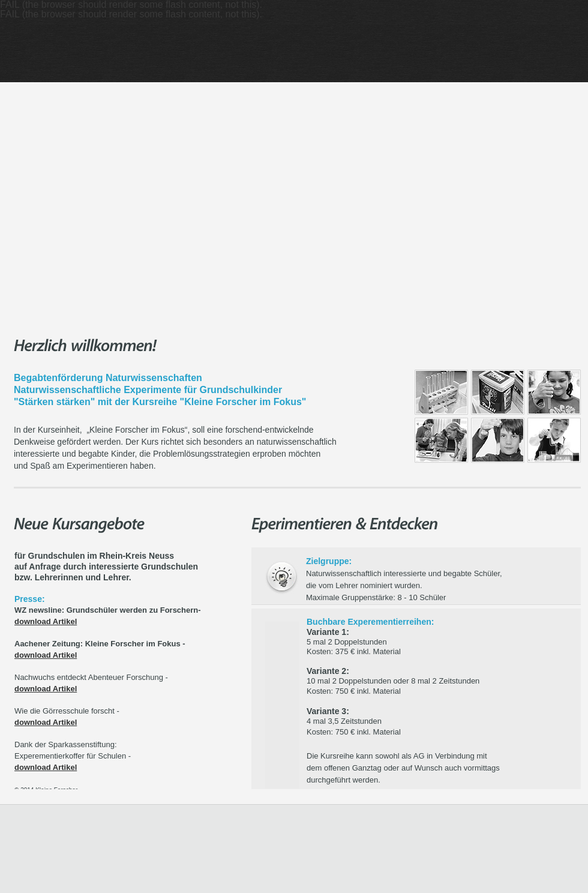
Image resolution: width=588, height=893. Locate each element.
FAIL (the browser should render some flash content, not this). (131, 14)
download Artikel (46, 621)
